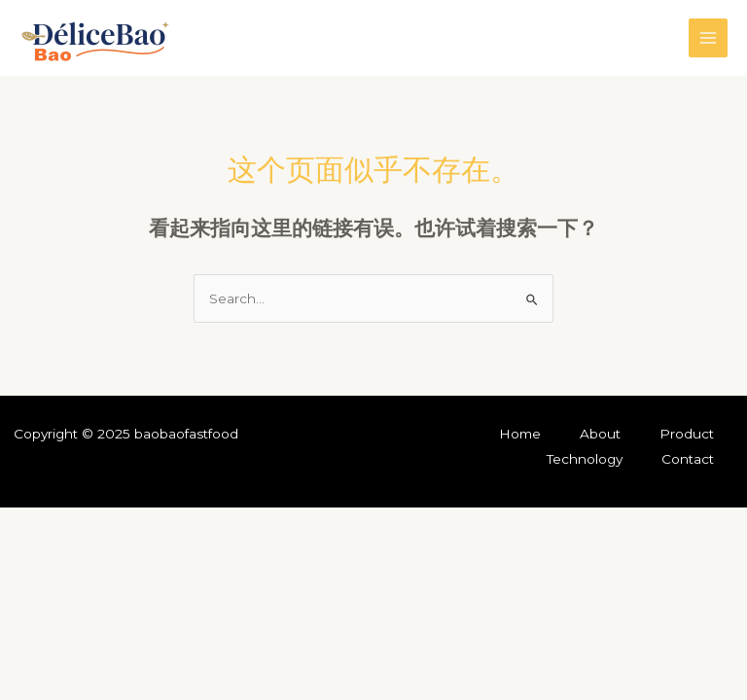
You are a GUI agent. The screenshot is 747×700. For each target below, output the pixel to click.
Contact (688, 459)
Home (520, 434)
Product (687, 434)
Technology (585, 459)
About (600, 434)
